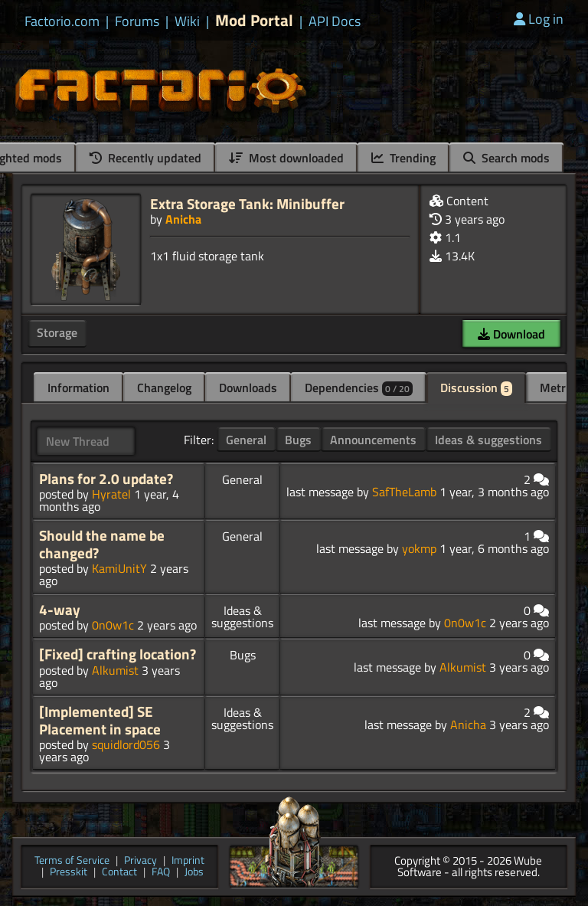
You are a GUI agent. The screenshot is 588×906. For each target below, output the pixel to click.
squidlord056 (126, 744)
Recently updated (145, 158)
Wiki (187, 21)
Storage (57, 332)
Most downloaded (286, 158)
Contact (119, 873)
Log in (539, 19)
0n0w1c (113, 625)
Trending (403, 158)
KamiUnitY (119, 568)
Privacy (140, 861)
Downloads (248, 388)
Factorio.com (62, 21)
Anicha (183, 219)
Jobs (194, 873)
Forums (137, 21)
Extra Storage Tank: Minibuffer (247, 203)
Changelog (164, 388)
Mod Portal (254, 20)
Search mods (506, 158)
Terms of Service (72, 861)
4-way (60, 610)
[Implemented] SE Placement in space (100, 720)
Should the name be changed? (102, 544)
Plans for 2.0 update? (106, 479)
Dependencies (359, 388)
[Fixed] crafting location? (118, 654)
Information (78, 388)
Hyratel (111, 494)
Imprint (188, 861)
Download (511, 334)
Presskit (69, 873)
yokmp (419, 548)
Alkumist (115, 670)
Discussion (476, 388)
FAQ (161, 873)
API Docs (335, 21)
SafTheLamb (404, 492)
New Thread (78, 441)
